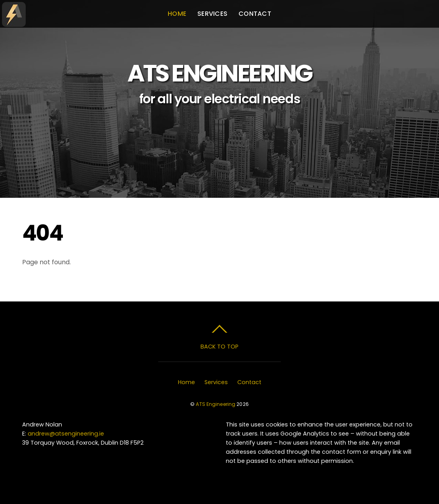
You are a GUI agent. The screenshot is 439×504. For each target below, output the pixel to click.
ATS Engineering (216, 404)
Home (177, 14)
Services (212, 14)
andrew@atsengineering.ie (66, 434)
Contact (255, 14)
